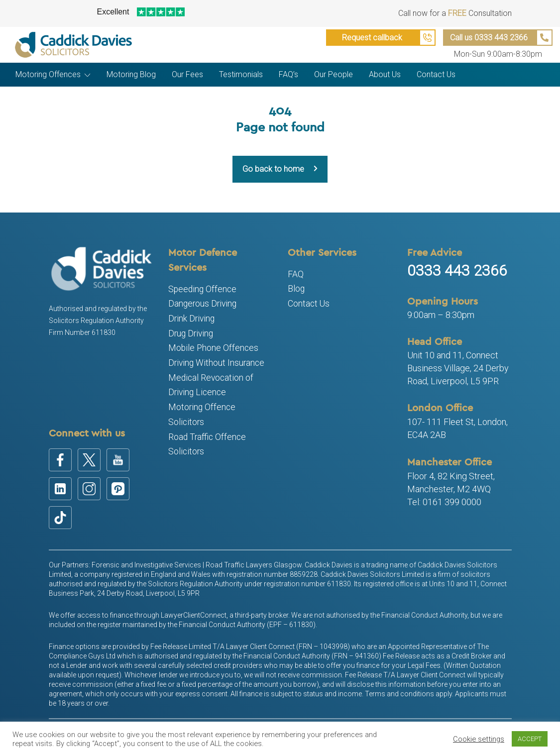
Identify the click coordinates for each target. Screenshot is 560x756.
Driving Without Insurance (216, 363)
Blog (296, 289)
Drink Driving (191, 319)
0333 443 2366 (457, 270)
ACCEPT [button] (530, 739)
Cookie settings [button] (479, 739)
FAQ (296, 274)
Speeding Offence (202, 289)
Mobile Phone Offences (213, 348)
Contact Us (309, 304)
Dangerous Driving (202, 304)
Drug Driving (191, 333)
